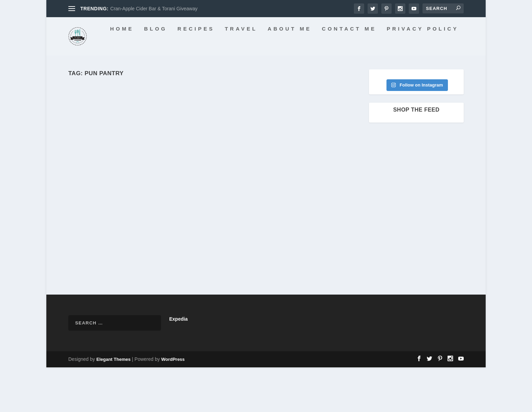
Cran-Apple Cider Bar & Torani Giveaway (154, 9)
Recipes (159, 73)
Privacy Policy (386, 73)
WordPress (173, 404)
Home (85, 73)
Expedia (178, 364)
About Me (253, 73)
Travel (204, 73)
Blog (119, 73)
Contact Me (313, 73)
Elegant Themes (114, 404)
